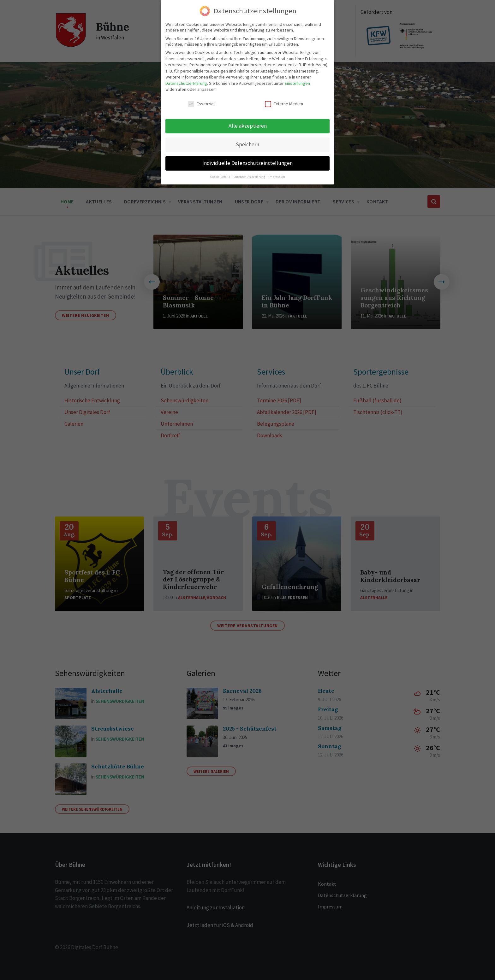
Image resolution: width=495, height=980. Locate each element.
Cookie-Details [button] (221, 175)
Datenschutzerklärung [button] (250, 175)
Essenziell (202, 102)
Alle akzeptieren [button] (248, 124)
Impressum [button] (277, 175)
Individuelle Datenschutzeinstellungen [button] (247, 161)
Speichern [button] (247, 143)
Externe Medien (284, 102)
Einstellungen (297, 81)
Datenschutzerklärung (186, 81)
